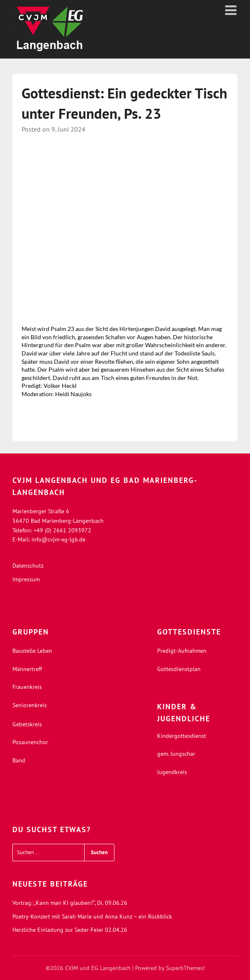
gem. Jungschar (176, 754)
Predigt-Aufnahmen (182, 651)
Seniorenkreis (30, 705)
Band (19, 760)
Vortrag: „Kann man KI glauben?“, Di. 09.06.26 (70, 903)
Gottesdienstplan (179, 669)
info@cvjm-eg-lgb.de (58, 539)
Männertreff (27, 669)
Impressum (26, 579)
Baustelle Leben (32, 651)
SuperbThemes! (185, 968)
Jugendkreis (172, 772)
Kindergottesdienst (182, 736)
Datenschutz (28, 566)
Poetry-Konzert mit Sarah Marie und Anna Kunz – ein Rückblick (92, 916)
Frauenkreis (27, 687)
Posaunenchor (30, 742)
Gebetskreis (27, 724)
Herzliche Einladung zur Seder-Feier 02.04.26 (70, 930)
